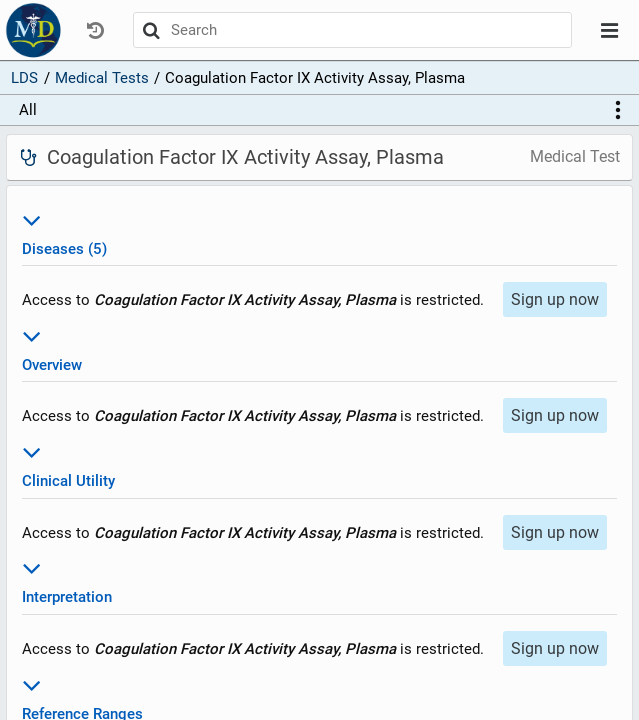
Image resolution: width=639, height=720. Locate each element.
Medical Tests (102, 78)
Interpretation (319, 579)
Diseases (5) (319, 231)
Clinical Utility (319, 463)
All (28, 110)
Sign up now (555, 299)
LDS (24, 78)
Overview (319, 347)
